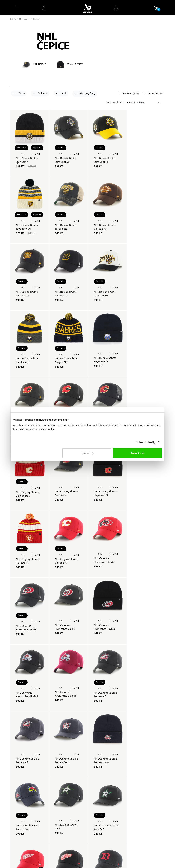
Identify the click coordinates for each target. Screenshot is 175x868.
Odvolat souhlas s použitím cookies (74, 832)
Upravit (87, 453)
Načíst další (87, 722)
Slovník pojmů (72, 849)
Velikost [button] (40, 93)
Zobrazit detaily (146, 442)
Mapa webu (71, 810)
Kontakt (68, 804)
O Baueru (69, 786)
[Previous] (136, 720)
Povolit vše (137, 453)
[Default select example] (149, 103)
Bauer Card (70, 798)
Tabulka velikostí (100, 814)
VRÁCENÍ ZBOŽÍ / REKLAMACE (101, 828)
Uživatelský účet (100, 820)
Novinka (131, 94)
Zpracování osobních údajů (100, 788)
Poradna (69, 779)
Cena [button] (19, 93)
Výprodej (156, 94)
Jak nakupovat (99, 779)
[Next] (162, 720)
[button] (156, 8)
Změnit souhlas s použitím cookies (74, 819)
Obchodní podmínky (96, 805)
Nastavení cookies (143, 861)
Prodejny (69, 792)
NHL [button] (61, 93)
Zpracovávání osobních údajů (108, 861)
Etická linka (70, 843)
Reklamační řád (100, 796)
